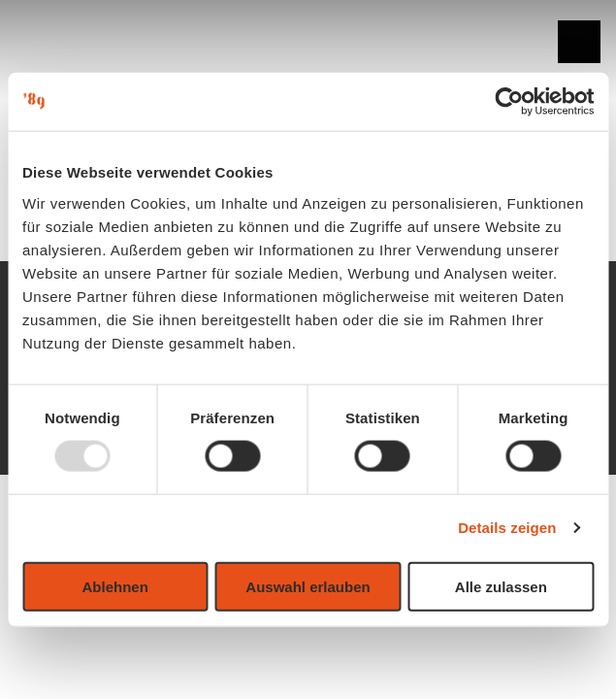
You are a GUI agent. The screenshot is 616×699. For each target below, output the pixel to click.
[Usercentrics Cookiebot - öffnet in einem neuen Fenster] (509, 102)
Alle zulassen (501, 586)
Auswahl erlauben (308, 586)
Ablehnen (115, 586)
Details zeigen (507, 528)
